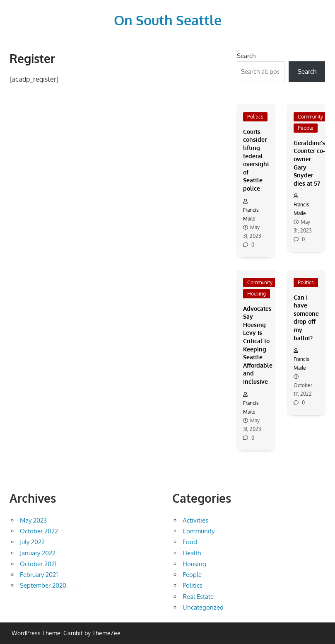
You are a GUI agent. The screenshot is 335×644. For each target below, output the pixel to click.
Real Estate (198, 597)
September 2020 (43, 585)
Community (310, 117)
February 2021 (39, 575)
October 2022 (39, 531)
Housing (257, 294)
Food (190, 542)
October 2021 (38, 564)
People (306, 128)
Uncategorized (203, 607)
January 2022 (38, 553)
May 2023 (33, 520)
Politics (255, 117)
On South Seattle (168, 20)
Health (192, 553)
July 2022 (32, 542)
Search (246, 56)
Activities (195, 520)
